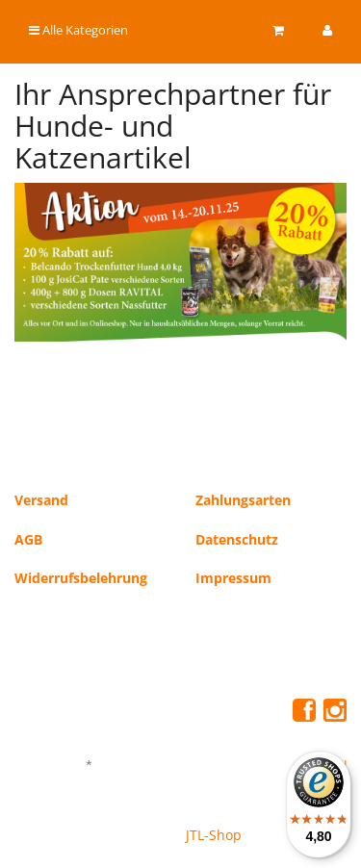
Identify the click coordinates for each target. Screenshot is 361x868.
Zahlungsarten (243, 500)
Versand (41, 500)
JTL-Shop (214, 835)
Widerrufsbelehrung (81, 578)
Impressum (233, 578)
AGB (28, 539)
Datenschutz (237, 539)
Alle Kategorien (78, 30)
